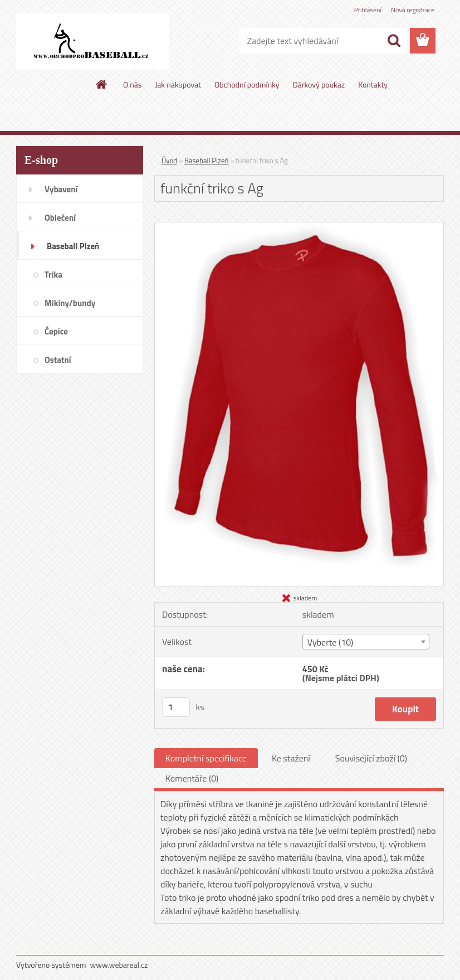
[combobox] (366, 642)
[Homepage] (102, 84)
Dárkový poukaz (319, 84)
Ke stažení (291, 758)
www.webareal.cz (119, 965)
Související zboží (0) (371, 758)
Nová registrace (413, 10)
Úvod (169, 161)
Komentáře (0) (192, 778)
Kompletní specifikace (206, 758)
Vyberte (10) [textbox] (331, 642)
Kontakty (373, 84)
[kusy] (176, 707)
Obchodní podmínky (247, 84)
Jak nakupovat (178, 84)
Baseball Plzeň (206, 161)
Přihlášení (368, 10)
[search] (394, 41)
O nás (132, 84)
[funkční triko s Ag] (299, 227)
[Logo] (93, 41)
